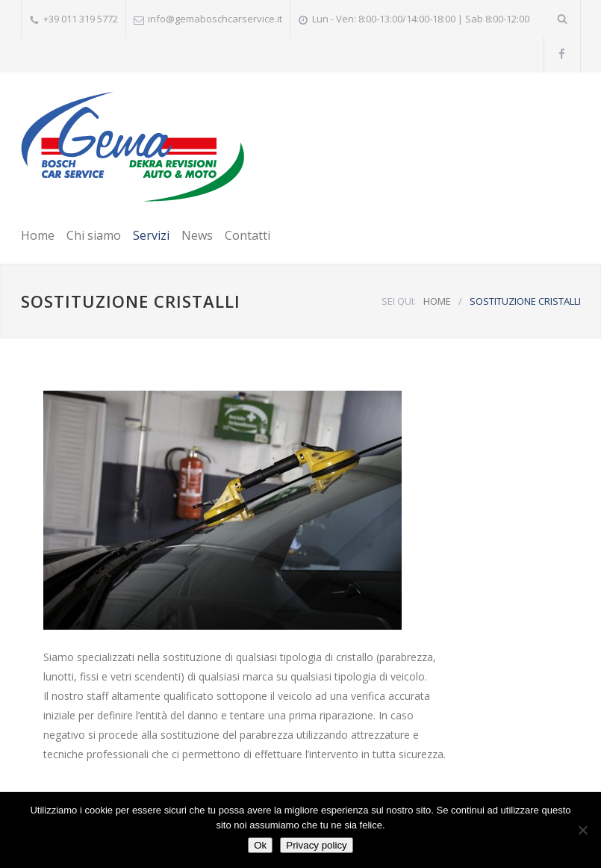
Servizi (151, 235)
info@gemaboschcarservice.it (215, 19)
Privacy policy (316, 845)
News (197, 235)
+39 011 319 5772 (81, 19)
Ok (260, 845)
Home (38, 235)
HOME (437, 301)
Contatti (247, 235)
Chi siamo (94, 235)
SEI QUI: (399, 301)
